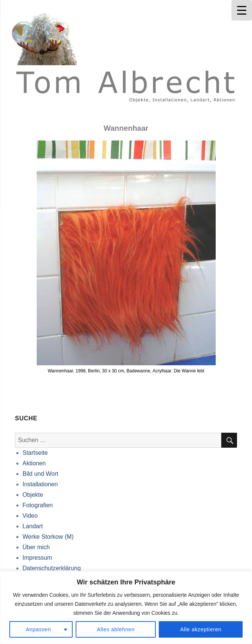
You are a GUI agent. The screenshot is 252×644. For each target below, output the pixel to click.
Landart (33, 526)
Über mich (36, 547)
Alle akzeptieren (201, 629)
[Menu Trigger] (242, 10)
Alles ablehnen (116, 629)
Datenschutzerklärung (52, 568)
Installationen (40, 484)
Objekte (33, 495)
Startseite (35, 453)
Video (30, 516)
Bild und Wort (40, 474)
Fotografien (38, 505)
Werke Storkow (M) (48, 537)
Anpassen (39, 629)
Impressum (37, 558)
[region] (126, 607)
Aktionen (34, 463)
